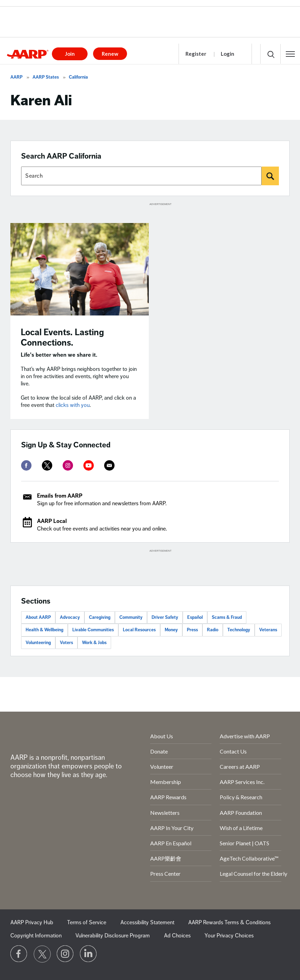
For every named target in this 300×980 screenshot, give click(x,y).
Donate (159, 751)
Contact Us (233, 751)
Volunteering (38, 643)
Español (195, 617)
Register (196, 54)
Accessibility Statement (147, 923)
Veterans (268, 630)
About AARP (38, 617)
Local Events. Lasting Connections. (62, 337)
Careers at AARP (240, 767)
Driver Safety (165, 617)
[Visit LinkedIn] (89, 954)
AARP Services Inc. (242, 782)
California (78, 77)
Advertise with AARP (245, 736)
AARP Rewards (168, 797)
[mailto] (109, 465)
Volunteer (162, 767)
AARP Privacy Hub (32, 923)
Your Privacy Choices (229, 936)
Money (171, 630)
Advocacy (70, 617)
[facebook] (26, 465)
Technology (239, 630)
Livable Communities (93, 630)
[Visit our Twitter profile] (42, 954)
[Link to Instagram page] (65, 954)
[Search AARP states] (141, 176)
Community (131, 617)
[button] (290, 54)
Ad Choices (177, 936)
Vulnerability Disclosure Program (113, 936)
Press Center (165, 874)
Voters (66, 643)
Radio (213, 630)
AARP (16, 77)
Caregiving (100, 617)
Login (228, 54)
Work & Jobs (94, 643)
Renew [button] (110, 54)
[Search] (270, 176)
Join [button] (70, 54)
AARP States (46, 77)
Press (192, 630)
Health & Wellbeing (44, 630)
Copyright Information (36, 936)
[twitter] (47, 465)
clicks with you (73, 405)
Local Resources (139, 630)
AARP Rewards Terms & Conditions (229, 923)
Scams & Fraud (227, 617)
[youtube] (89, 465)
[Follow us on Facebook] (19, 954)
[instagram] (68, 465)
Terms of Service (87, 923)
